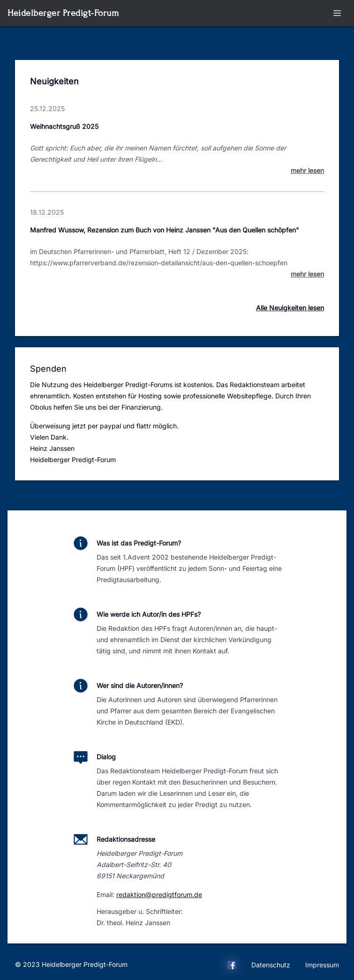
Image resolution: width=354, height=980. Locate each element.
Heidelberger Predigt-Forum (63, 13)
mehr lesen (307, 170)
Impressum (322, 965)
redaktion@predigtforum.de (159, 894)
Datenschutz (271, 965)
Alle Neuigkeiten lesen (290, 308)
